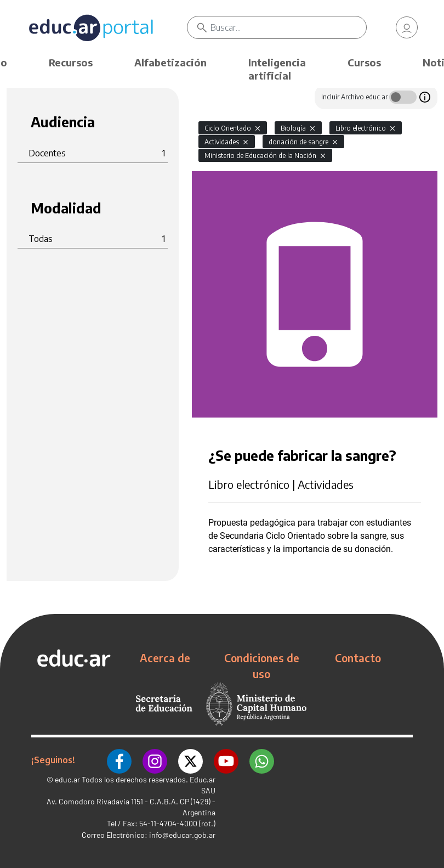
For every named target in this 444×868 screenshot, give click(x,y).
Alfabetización (170, 62)
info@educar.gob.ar (182, 835)
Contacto (358, 658)
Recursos (71, 62)
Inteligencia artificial (277, 69)
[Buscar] (288, 27)
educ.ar (67, 779)
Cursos (364, 62)
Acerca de (165, 658)
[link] (407, 27)
